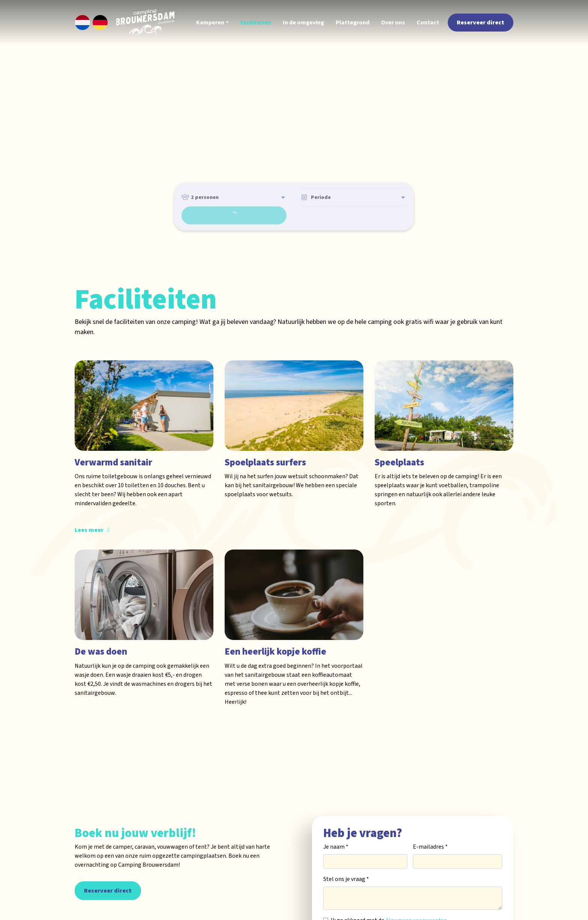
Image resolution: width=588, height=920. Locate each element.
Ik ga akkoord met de (389, 899)
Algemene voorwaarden (416, 899)
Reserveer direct (108, 870)
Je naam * (336, 826)
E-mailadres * (430, 826)
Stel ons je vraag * (346, 858)
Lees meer (89, 508)
